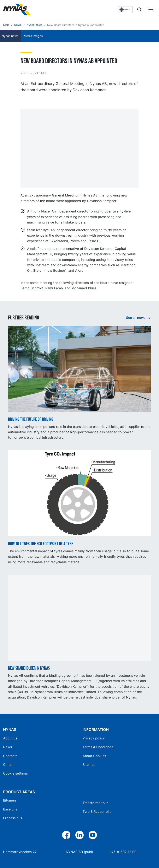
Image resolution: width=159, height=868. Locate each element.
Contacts (10, 756)
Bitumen (9, 800)
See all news (136, 318)
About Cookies (94, 756)
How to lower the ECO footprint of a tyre (41, 544)
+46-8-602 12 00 (123, 852)
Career (8, 765)
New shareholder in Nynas (29, 668)
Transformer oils (95, 803)
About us (10, 738)
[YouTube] (93, 835)
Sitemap (89, 765)
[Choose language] (125, 10)
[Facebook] (66, 835)
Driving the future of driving (31, 420)
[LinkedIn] (79, 835)
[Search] (139, 10)
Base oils (10, 809)
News (7, 747)
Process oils (13, 818)
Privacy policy (94, 738)
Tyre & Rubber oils (97, 812)
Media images (33, 36)
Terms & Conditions (98, 747)
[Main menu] (151, 10)
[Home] (34, 10)
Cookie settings (15, 773)
